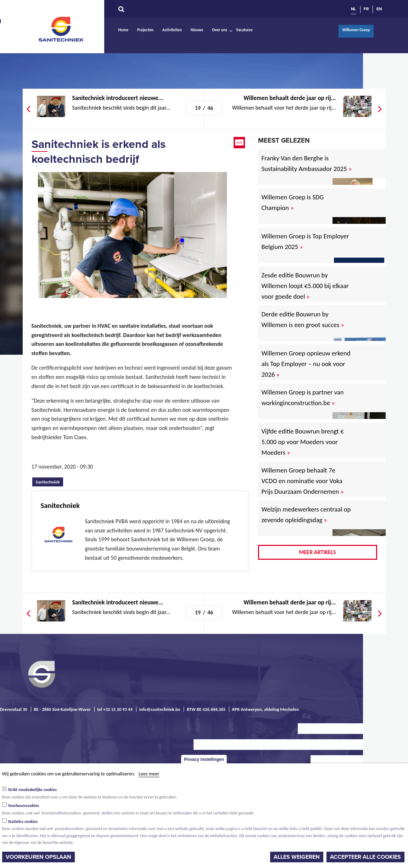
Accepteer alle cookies (365, 857)
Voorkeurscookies (23, 806)
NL (353, 9)
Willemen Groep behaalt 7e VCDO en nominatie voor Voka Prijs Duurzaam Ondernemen (303, 481)
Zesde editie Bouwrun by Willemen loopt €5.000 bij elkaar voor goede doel (305, 286)
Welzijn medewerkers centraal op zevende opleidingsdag (306, 515)
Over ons (220, 30)
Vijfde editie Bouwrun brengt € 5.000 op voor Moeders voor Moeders (303, 442)
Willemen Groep (356, 30)
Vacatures (244, 30)
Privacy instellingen (204, 759)
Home (124, 30)
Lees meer (149, 774)
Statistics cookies (23, 822)
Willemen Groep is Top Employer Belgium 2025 (305, 241)
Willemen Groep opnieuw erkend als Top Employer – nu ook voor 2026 (306, 364)
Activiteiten (172, 30)
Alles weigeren (297, 857)
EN (379, 9)
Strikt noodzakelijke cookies (32, 790)
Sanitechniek (62, 29)
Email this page (240, 143)
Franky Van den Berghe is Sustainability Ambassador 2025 (307, 163)
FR (366, 9)
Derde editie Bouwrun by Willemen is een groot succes (303, 319)
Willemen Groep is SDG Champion (293, 202)
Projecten (145, 30)
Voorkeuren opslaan (38, 857)
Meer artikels (318, 552)
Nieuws (197, 30)
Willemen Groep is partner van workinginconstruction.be (303, 397)
